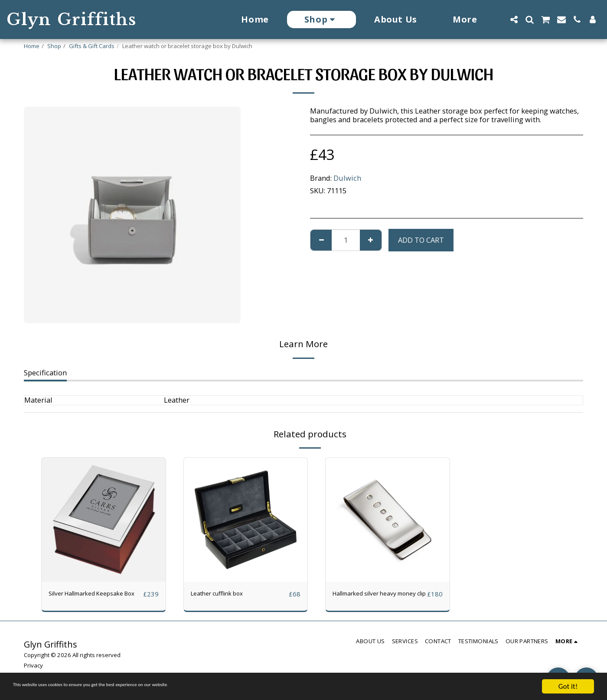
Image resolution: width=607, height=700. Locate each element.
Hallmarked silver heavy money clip (373, 599)
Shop (54, 46)
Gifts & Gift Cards (92, 46)
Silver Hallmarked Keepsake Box (95, 599)
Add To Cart (421, 240)
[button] (514, 20)
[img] (104, 520)
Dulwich (347, 178)
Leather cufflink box (224, 594)
